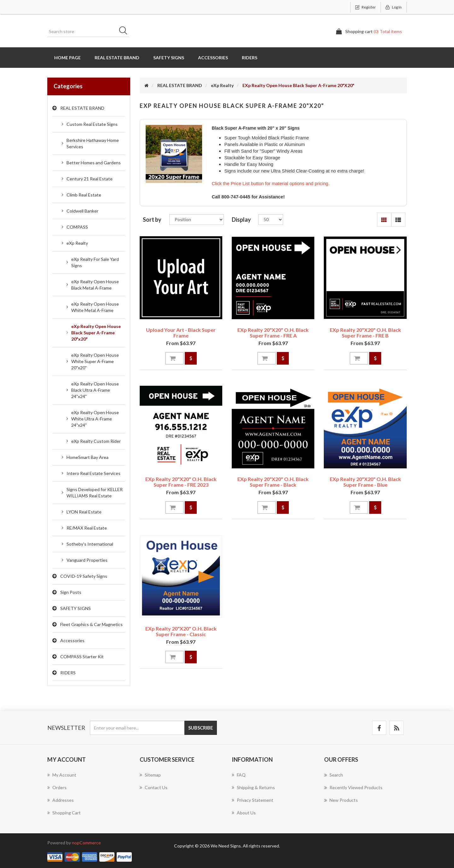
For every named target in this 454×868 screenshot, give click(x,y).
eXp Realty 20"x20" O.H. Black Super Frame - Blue (365, 482)
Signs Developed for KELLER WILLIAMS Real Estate (95, 493)
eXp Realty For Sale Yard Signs (95, 262)
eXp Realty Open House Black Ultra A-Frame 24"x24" (95, 390)
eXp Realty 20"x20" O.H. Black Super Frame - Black (273, 482)
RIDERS (68, 673)
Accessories (72, 640)
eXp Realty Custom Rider (96, 441)
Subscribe (201, 728)
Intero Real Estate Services (93, 473)
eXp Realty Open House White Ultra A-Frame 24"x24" (95, 419)
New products (341, 800)
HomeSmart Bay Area (87, 457)
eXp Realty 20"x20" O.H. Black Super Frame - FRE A (273, 333)
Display (241, 220)
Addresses (61, 800)
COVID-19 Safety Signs (84, 576)
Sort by (152, 220)
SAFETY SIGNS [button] (169, 58)
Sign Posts (71, 592)
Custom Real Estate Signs (92, 124)
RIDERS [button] (250, 58)
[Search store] (88, 32)
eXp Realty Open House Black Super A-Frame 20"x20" (96, 333)
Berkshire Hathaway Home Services (93, 143)
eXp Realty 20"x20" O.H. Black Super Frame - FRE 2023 (181, 482)
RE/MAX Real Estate (87, 528)
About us (244, 813)
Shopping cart (64, 813)
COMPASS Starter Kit (82, 657)
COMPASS (77, 227)
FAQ (239, 775)
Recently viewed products (353, 788)
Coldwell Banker (82, 211)
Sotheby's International (90, 544)
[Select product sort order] (197, 220)
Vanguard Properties (87, 560)
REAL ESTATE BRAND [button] (117, 58)
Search (125, 32)
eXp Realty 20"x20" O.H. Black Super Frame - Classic (181, 631)
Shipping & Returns (253, 787)
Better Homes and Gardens (94, 163)
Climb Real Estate (84, 195)
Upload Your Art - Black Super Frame (181, 333)
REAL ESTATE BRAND (82, 108)
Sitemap (150, 775)
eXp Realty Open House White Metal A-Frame (95, 307)
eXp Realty (77, 243)
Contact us (154, 787)
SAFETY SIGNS (76, 608)
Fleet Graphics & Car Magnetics (91, 624)
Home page (67, 58)
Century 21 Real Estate (90, 179)
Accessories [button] (213, 58)
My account (62, 775)
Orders (57, 787)
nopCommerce (86, 843)
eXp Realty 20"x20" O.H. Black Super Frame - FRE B (365, 333)
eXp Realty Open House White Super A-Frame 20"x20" (95, 361)
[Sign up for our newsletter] (137, 728)
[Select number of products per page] (271, 220)
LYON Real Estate (84, 512)
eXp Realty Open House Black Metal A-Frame (95, 285)
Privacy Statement (253, 800)
